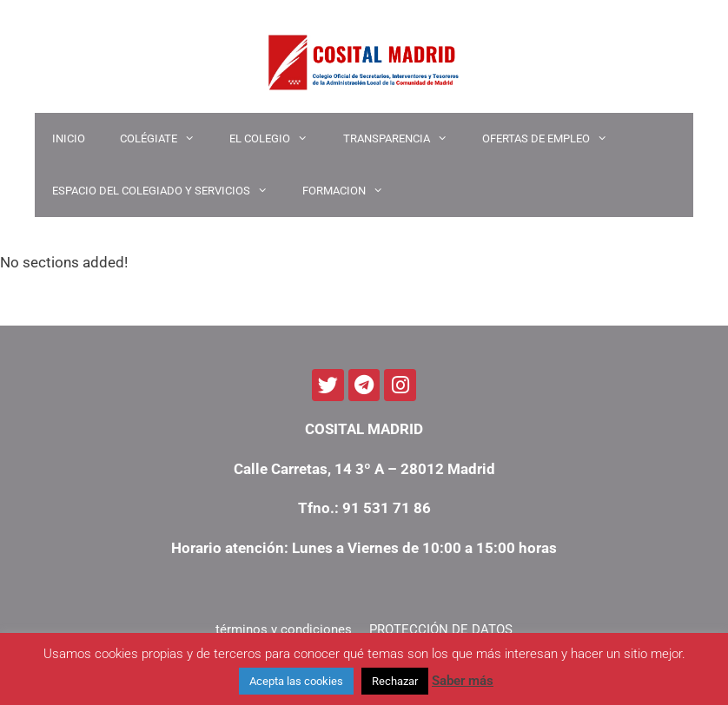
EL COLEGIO (277, 139)
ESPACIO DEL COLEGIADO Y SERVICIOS (169, 191)
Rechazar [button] (395, 681)
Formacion (351, 191)
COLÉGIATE (166, 139)
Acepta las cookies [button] (296, 681)
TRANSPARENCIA (404, 139)
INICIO (69, 138)
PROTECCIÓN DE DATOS (441, 629)
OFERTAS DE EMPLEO (553, 139)
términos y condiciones (284, 629)
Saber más (463, 681)
